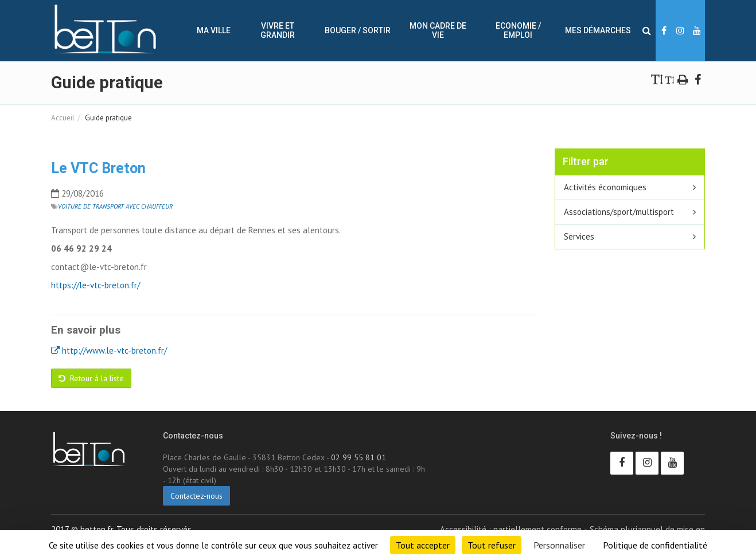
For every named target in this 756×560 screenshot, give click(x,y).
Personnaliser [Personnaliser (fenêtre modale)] (559, 545)
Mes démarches (598, 30)
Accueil (63, 118)
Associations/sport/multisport (619, 212)
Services (579, 236)
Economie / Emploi (518, 30)
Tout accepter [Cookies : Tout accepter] (423, 545)
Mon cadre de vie (438, 30)
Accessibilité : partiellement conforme (511, 529)
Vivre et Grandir (278, 30)
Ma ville (214, 30)
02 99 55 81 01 (358, 457)
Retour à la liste (91, 378)
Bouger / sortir (358, 30)
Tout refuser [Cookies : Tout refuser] (492, 545)
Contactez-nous (196, 496)
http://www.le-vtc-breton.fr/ (109, 351)
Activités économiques (605, 187)
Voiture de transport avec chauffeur (115, 206)
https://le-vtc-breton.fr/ (96, 285)
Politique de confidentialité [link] (655, 545)
